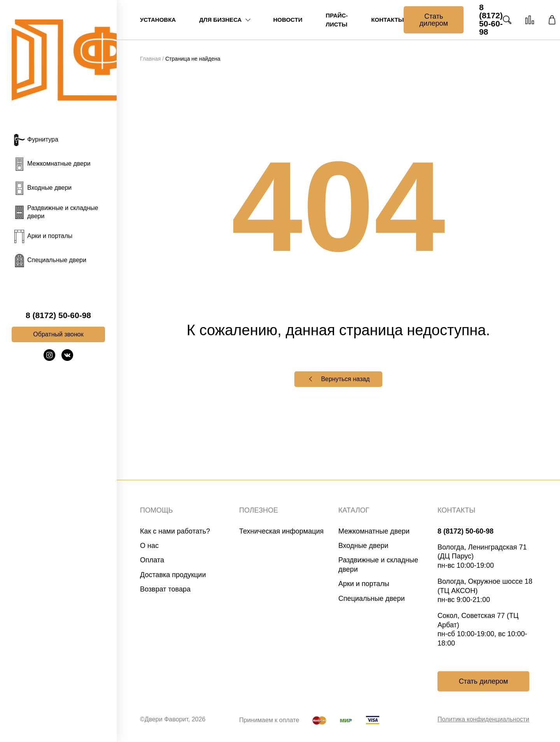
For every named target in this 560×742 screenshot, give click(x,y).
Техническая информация (281, 531)
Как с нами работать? (175, 531)
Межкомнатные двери (374, 531)
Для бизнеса (220, 20)
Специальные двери (372, 598)
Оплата (152, 560)
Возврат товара (165, 589)
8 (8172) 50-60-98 (58, 316)
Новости (288, 20)
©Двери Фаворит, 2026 (173, 719)
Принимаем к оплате (269, 720)
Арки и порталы (364, 584)
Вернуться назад (345, 379)
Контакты (387, 20)
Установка (158, 20)
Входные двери (363, 546)
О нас (149, 546)
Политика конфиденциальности (483, 719)
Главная (150, 59)
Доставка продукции (173, 575)
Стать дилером (433, 20)
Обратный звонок (58, 334)
